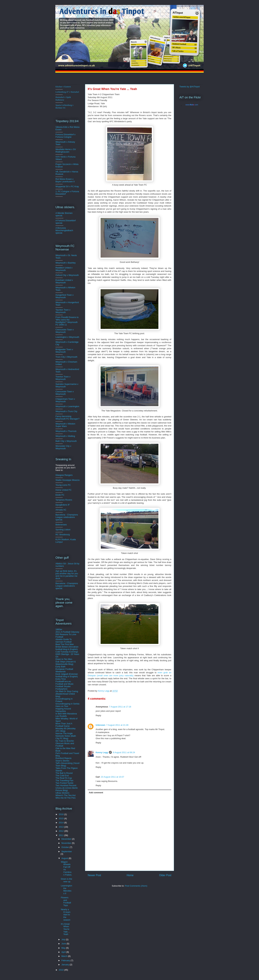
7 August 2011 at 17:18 (120, 707)
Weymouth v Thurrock (66, 431)
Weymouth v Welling (65, 436)
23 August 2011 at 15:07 (112, 777)
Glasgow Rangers (64, 475)
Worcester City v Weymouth (63, 447)
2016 (62, 814)
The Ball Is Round (64, 773)
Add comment (96, 793)
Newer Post (94, 875)
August (65, 858)
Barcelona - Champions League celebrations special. (67, 517)
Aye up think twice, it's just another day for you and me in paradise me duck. (67, 575)
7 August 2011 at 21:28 (117, 725)
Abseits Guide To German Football (64, 641)
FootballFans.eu (63, 681)
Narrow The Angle (64, 733)
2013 (62, 827)
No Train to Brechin (65, 741)
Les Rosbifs (61, 716)
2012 (62, 831)
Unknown (101, 725)
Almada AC (61, 510)
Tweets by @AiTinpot (190, 87)
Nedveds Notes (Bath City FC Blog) (66, 737)
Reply (98, 715)
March (65, 956)
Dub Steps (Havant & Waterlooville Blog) (66, 663)
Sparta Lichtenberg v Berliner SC (65, 106)
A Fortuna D (61, 220)
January (66, 965)
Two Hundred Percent (66, 785)
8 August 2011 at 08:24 (124, 752)
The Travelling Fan (64, 780)
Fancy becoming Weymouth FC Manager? (67, 418)
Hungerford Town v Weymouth (65, 296)
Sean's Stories (62, 761)
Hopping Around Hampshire (63, 710)
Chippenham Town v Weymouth (65, 400)
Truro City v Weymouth (66, 357)
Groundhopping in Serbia (67, 704)
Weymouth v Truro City (66, 411)
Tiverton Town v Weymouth (63, 378)
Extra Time (61, 679)
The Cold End (62, 776)
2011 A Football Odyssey (67, 632)
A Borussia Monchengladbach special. (64, 230)
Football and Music (65, 684)
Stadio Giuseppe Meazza (67, 480)
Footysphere (61, 689)
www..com (192, 105)
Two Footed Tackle (64, 783)
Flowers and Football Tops (66, 901)
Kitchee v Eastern (63, 87)
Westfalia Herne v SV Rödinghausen (66, 151)
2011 (62, 835)
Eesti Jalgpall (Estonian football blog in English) (67, 675)
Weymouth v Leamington (67, 406)
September (67, 851)
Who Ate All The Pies (65, 798)
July (64, 939)
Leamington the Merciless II (66, 890)
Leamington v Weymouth (67, 337)
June (64, 944)
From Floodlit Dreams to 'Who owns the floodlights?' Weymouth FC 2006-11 (67, 321)
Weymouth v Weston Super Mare (65, 425)
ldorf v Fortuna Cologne (65, 136)
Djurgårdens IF (63, 505)
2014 (62, 823)
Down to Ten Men (64, 659)
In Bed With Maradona (66, 714)
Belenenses (61, 525)
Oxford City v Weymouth (67, 275)
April (64, 952)
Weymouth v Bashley (66, 263)
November (67, 843)
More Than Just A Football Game (64, 725)
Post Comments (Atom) (136, 886)
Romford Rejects (64, 758)
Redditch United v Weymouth (64, 269)
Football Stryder (63, 686)
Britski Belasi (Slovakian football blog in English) (67, 648)
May (64, 948)
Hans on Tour (62, 706)
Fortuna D (60, 134)
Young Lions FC (63, 485)
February (66, 960)
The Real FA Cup (64, 778)
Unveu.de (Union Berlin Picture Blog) (67, 789)
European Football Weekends (64, 670)
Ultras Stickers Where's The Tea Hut (65, 794)
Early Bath (60, 667)
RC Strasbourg (63, 534)
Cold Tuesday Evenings (67, 652)
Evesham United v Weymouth (64, 281)
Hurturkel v (63, 98)
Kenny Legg (102, 752)
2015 (62, 818)
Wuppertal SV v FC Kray (67, 186)
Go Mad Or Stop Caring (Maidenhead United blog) (67, 694)
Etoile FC (60, 495)
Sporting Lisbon (63, 530)
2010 (62, 970)
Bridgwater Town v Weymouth (64, 351)
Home (130, 875)
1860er (59, 629)
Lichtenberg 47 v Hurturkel (67, 92)
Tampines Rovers (64, 500)
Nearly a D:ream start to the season (66, 915)
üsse (67, 134)
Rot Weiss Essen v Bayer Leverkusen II (65, 180)
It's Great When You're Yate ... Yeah (65, 929)
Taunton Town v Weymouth (63, 311)
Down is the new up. (66, 880)
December (67, 839)
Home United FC (64, 490)
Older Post (165, 875)
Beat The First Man (65, 644)
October (66, 847)
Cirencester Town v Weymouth (65, 331)
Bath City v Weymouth (66, 441)
